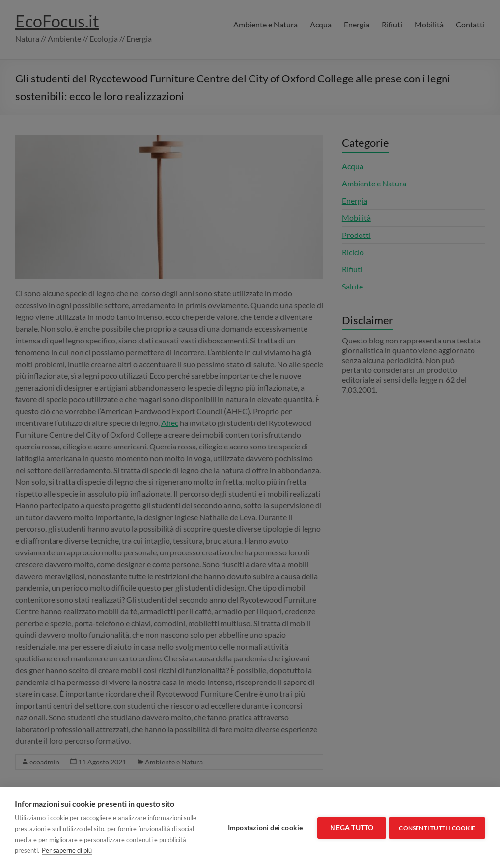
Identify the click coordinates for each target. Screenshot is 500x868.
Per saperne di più (95, 850)
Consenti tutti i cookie (437, 827)
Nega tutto (350, 827)
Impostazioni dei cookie (264, 827)
